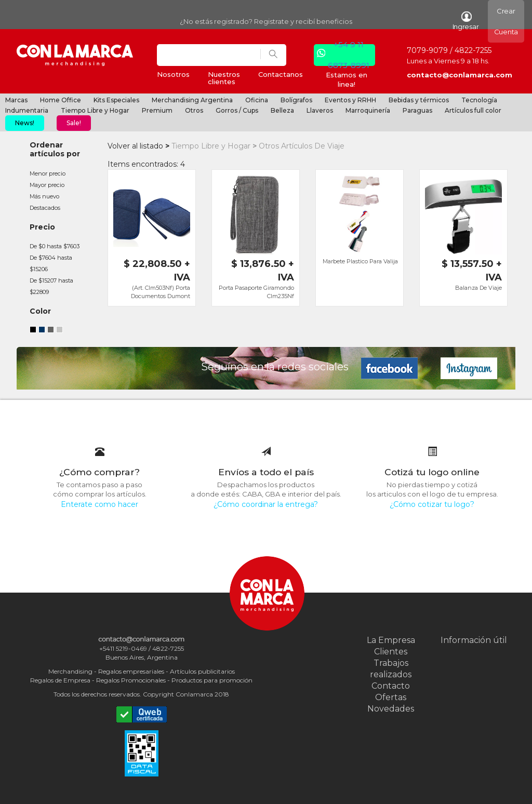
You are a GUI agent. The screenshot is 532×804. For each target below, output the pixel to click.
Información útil (474, 640)
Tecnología (479, 100)
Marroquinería (368, 110)
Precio (42, 227)
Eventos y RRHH (350, 100)
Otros (194, 110)
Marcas (16, 100)
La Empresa (391, 640)
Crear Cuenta (506, 21)
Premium (157, 110)
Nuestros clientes (224, 78)
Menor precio (48, 173)
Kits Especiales (116, 100)
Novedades (391, 709)
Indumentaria (27, 110)
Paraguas (417, 110)
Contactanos (281, 74)
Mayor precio (47, 185)
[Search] (209, 55)
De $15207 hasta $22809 (51, 286)
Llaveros (320, 110)
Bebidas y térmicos (419, 100)
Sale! (74, 123)
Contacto (391, 686)
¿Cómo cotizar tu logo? (432, 504)
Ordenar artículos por (55, 149)
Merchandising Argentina (192, 100)
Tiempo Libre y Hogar (95, 110)
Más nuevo (44, 196)
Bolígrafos (296, 100)
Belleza (282, 110)
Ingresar (466, 21)
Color (40, 311)
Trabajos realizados (391, 669)
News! (25, 123)
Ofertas (391, 697)
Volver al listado (135, 146)
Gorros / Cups (237, 110)
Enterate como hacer (99, 504)
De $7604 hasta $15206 (51, 263)
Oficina (257, 100)
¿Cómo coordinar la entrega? (266, 504)
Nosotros (173, 74)
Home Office (61, 100)
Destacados (45, 208)
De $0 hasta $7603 (55, 246)
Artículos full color (473, 110)
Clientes (391, 652)
